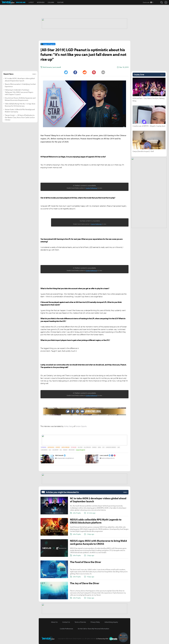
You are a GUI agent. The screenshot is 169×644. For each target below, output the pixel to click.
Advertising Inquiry (111, 622)
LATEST (31, 2)
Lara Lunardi (104, 455)
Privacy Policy (95, 622)
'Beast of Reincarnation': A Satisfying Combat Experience (20, 85)
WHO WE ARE (21, 2)
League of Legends (81, 450)
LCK (103, 447)
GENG (99, 447)
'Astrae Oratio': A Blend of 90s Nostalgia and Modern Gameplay (20, 111)
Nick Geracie (59, 455)
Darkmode (146, 2)
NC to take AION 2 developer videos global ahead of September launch (20, 79)
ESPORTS (58, 447)
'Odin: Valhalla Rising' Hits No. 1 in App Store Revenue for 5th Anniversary (20, 105)
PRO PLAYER (72, 450)
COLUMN (51, 2)
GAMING (94, 447)
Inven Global (8, 2)
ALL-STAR (80, 447)
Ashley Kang (68, 426)
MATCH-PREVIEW (65, 447)
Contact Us (66, 622)
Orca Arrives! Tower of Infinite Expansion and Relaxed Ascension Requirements (20, 99)
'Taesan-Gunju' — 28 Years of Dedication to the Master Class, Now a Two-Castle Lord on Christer (20, 117)
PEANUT (65, 450)
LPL (61, 450)
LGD (119, 447)
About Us (54, 622)
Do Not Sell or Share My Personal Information (93, 629)
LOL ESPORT (55, 450)
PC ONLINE (74, 447)
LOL (50, 450)
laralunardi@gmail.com (108, 458)
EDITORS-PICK (51, 447)
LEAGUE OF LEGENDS (111, 447)
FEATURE (60, 2)
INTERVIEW (41, 2)
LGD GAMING (44, 450)
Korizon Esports (81, 426)
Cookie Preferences (91, 188)
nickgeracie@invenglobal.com (65, 458)
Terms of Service (80, 622)
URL (103, 72)
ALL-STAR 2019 (87, 447)
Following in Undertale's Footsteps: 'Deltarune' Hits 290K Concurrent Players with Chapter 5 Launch (19, 92)
